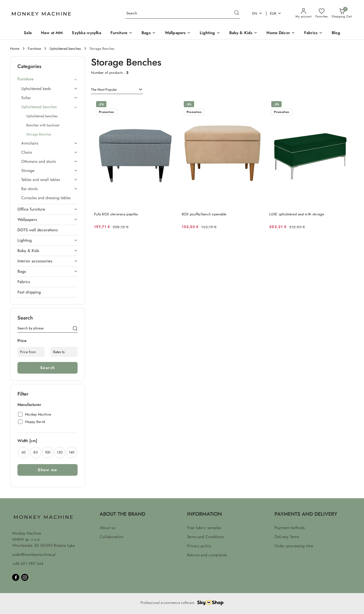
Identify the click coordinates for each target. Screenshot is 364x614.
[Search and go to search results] (237, 13)
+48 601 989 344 (28, 564)
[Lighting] (210, 33)
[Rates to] (64, 352)
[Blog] (336, 33)
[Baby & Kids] (243, 33)
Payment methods (290, 528)
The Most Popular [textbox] (104, 89)
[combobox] (117, 90)
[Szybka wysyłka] (86, 33)
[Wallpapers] (178, 33)
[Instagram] (25, 577)
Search (48, 368)
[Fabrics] (313, 33)
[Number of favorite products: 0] (322, 13)
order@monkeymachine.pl (34, 554)
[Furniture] (121, 33)
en (257, 13)
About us (107, 528)
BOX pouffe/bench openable (204, 214)
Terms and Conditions (206, 537)
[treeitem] (48, 79)
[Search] (75, 329)
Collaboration (111, 537)
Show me (48, 470)
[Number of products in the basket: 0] (342, 13)
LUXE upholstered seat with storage (297, 214)
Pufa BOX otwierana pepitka (116, 214)
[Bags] (149, 33)
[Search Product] (183, 14)
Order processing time (294, 546)
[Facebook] (16, 577)
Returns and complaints (207, 555)
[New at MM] (52, 33)
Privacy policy (199, 546)
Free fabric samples (204, 528)
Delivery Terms (287, 537)
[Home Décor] (281, 33)
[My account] (303, 13)
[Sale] (28, 33)
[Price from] (31, 352)
